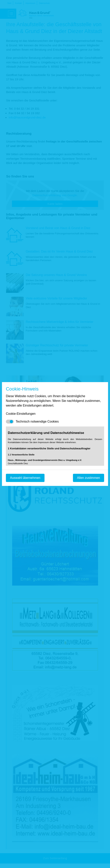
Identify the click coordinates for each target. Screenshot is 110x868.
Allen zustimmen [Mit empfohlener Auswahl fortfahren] (89, 478)
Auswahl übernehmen (25, 478)
